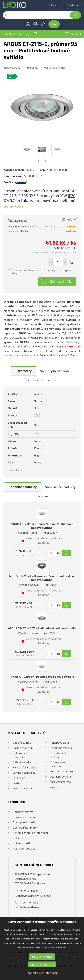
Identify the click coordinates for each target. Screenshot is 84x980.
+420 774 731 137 (27, 34)
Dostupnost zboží (24, 822)
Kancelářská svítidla (25, 767)
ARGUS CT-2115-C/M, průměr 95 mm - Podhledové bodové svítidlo (42, 578)
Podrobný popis (14, 206)
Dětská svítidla (22, 762)
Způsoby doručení (24, 817)
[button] (65, 262)
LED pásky (19, 778)
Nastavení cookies (24, 848)
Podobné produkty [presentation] (23, 487)
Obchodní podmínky (25, 827)
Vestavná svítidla (55, 68)
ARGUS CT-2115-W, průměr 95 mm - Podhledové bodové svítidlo (42, 526)
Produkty (33, 68)
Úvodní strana (12, 68)
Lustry (17, 783)
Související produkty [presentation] (60, 487)
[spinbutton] (58, 262)
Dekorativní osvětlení (20, 755)
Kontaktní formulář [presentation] (42, 380)
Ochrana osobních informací (30, 833)
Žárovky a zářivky (61, 782)
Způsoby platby (23, 812)
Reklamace (20, 838)
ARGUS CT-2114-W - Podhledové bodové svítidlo (42, 676)
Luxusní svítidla (22, 788)
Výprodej (56, 787)
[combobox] (55, 5)
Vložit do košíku (61, 281)
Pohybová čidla (59, 743)
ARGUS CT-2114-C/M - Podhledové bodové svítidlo (42, 628)
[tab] (24, 371)
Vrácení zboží (21, 843)
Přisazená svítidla (61, 748)
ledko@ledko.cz (35, 34)
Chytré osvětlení (23, 748)
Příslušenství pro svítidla (60, 755)
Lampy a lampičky (24, 773)
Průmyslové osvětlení (57, 764)
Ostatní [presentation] (42, 496)
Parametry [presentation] (24, 371)
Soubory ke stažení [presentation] (54, 371)
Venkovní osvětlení (62, 771)
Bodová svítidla (22, 743)
